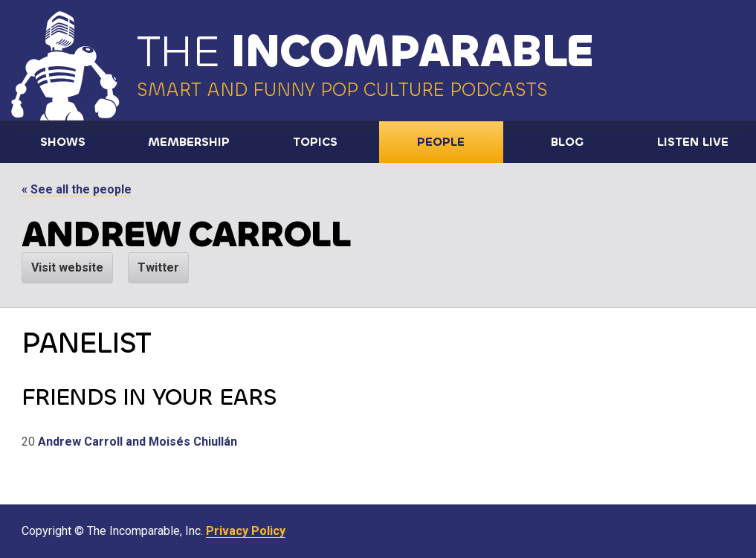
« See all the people (77, 189)
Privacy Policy (246, 531)
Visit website (67, 267)
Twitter (158, 267)
